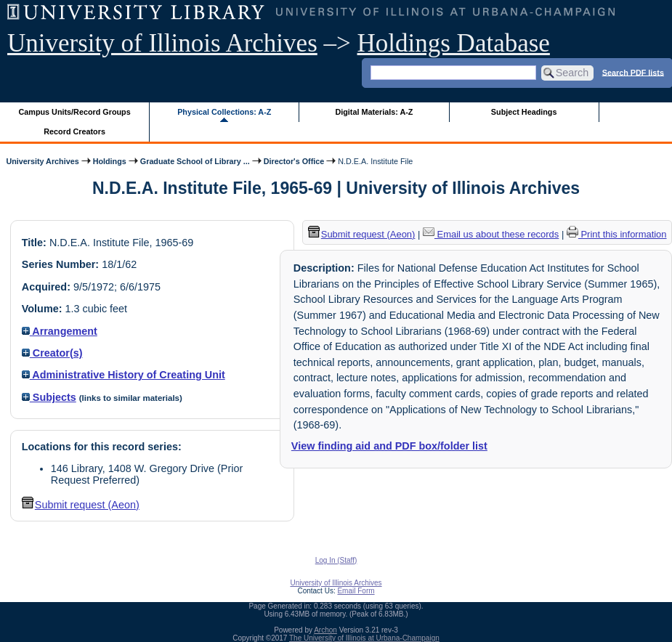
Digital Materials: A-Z (374, 112)
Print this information (617, 234)
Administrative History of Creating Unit (124, 375)
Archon (325, 630)
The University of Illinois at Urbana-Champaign (364, 638)
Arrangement (60, 331)
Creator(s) (52, 353)
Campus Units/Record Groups (75, 112)
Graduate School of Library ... (195, 161)
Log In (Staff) (336, 560)
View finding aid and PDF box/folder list (389, 446)
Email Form (356, 591)
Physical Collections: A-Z (224, 112)
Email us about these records (491, 234)
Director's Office (294, 161)
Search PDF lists (633, 72)
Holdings (110, 161)
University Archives (42, 161)
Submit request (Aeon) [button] (81, 505)
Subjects (49, 397)
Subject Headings (524, 112)
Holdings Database (454, 43)
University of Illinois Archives (162, 43)
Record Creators (74, 131)
